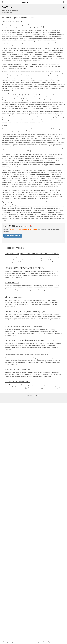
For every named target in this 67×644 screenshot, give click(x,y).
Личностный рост (14, 297)
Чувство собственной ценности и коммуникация (50, 642)
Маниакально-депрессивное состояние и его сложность (32, 254)
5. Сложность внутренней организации (24, 326)
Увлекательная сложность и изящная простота (27, 355)
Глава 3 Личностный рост (18, 382)
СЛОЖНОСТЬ (12, 282)
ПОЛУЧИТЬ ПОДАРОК (13, 236)
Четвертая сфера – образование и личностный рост (30, 340)
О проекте (29, 396)
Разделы (36, 396)
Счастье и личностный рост (19, 369)
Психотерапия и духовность (10, 642)
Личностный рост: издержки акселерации (25, 311)
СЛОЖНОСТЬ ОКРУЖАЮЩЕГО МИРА (25, 268)
